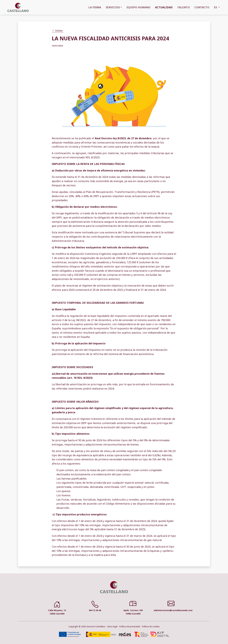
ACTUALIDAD (164, 7)
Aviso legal (112, 626)
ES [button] (216, 7)
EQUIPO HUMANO (138, 7)
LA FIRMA (95, 7)
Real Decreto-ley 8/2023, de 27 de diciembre (123, 138)
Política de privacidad (130, 626)
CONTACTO (202, 7)
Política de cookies (151, 626)
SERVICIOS (113, 7)
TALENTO (184, 7)
